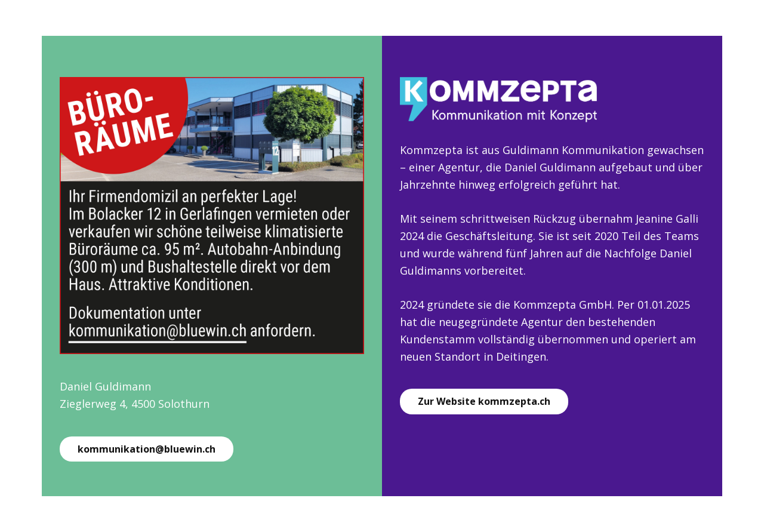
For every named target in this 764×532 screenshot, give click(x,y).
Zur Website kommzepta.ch (484, 401)
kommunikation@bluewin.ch (147, 449)
